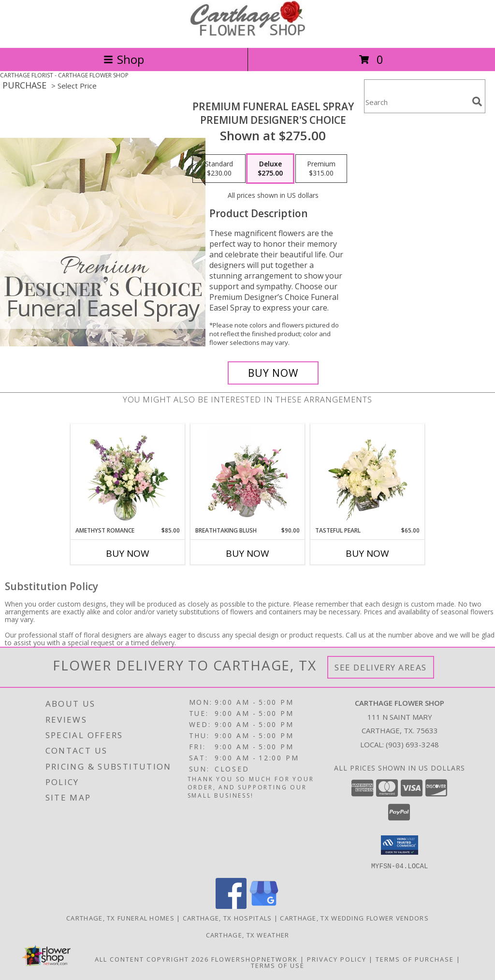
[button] (400, 845)
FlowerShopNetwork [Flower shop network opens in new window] (255, 959)
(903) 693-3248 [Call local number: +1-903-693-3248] (412, 744)
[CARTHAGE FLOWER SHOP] (247, 34)
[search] (477, 102)
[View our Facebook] (231, 906)
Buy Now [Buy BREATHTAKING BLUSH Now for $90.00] (247, 553)
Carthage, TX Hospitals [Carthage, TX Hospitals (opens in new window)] (227, 918)
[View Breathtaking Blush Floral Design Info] (248, 475)
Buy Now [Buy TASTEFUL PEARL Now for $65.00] (367, 553)
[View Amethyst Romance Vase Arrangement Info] (128, 475)
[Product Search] (416, 102)
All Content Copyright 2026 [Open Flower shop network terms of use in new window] (152, 959)
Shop (124, 59)
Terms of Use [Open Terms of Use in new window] (278, 965)
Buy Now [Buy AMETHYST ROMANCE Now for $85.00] (128, 553)
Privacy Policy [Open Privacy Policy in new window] (337, 959)
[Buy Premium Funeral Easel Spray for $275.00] (273, 373)
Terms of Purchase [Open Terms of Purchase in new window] (415, 959)
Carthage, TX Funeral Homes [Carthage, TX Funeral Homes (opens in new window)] (120, 918)
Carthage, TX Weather (248, 935)
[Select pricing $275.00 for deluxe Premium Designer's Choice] (270, 169)
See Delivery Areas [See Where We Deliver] (381, 667)
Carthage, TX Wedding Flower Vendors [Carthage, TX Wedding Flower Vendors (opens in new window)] (354, 918)
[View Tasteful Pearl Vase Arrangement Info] (368, 475)
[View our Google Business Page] (264, 906)
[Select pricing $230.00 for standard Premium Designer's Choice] (219, 169)
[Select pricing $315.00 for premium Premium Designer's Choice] (321, 169)
